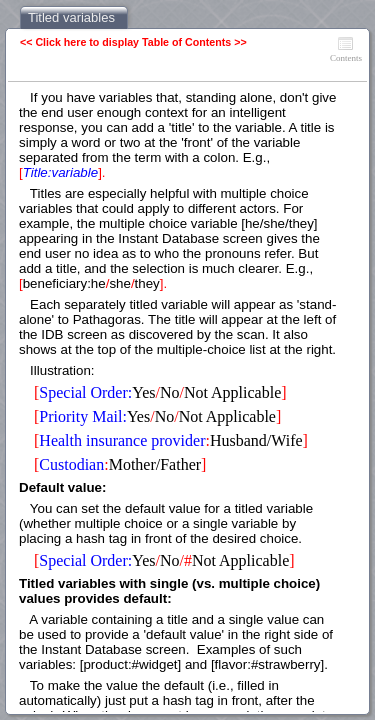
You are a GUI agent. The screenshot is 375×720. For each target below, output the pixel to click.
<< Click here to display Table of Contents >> (133, 42)
